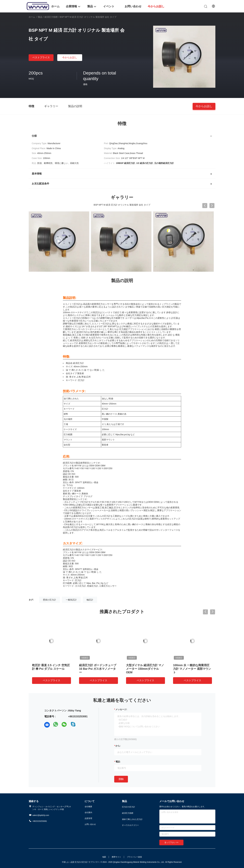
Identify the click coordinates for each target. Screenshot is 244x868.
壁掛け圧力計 (49, 600)
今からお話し (70, 57)
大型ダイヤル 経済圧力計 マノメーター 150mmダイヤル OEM (145, 669)
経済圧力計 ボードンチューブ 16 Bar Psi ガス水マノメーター (98, 669)
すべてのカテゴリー (130, 825)
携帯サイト (116, 857)
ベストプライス (41, 57)
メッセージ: (121, 709)
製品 (40, 17)
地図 (104, 857)
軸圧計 (90, 600)
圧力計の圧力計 (129, 807)
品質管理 (88, 818)
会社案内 (88, 812)
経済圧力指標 (51, 17)
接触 (121, 779)
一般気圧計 (71, 600)
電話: (118, 762)
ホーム (32, 17)
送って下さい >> (171, 842)
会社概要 (88, 807)
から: (118, 746)
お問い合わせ (90, 824)
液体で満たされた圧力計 (132, 819)
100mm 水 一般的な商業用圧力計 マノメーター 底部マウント (192, 669)
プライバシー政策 (134, 857)
